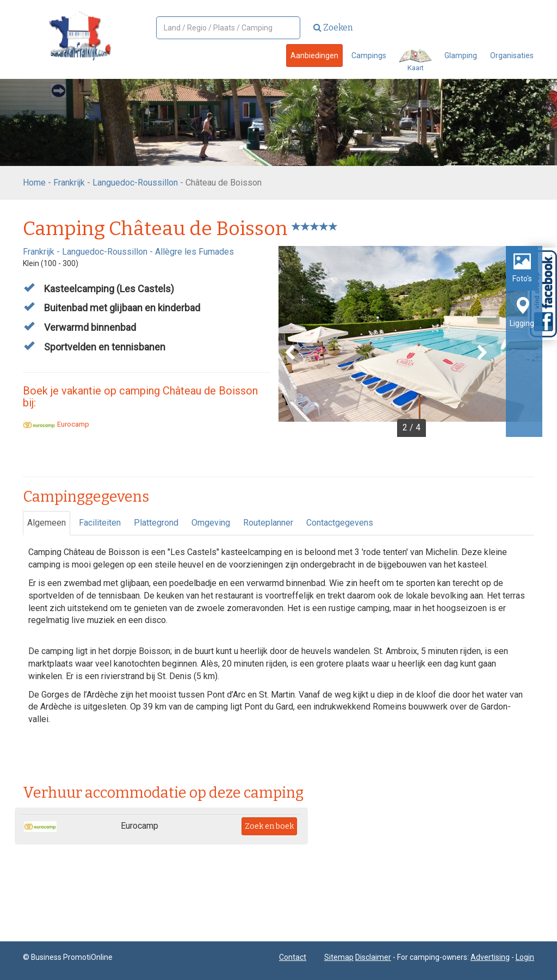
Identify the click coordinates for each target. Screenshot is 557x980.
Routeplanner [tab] (268, 523)
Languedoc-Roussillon (135, 183)
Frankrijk (69, 183)
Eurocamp (56, 424)
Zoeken (333, 27)
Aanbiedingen (314, 56)
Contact (293, 957)
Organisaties (512, 56)
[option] (410, 341)
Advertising (490, 957)
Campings (369, 56)
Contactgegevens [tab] (340, 523)
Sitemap (339, 957)
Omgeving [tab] (211, 523)
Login (525, 957)
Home (34, 183)
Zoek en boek (269, 826)
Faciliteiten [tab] (100, 523)
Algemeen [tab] (47, 523)
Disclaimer (373, 957)
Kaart (415, 61)
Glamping (461, 56)
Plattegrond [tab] (156, 523)
